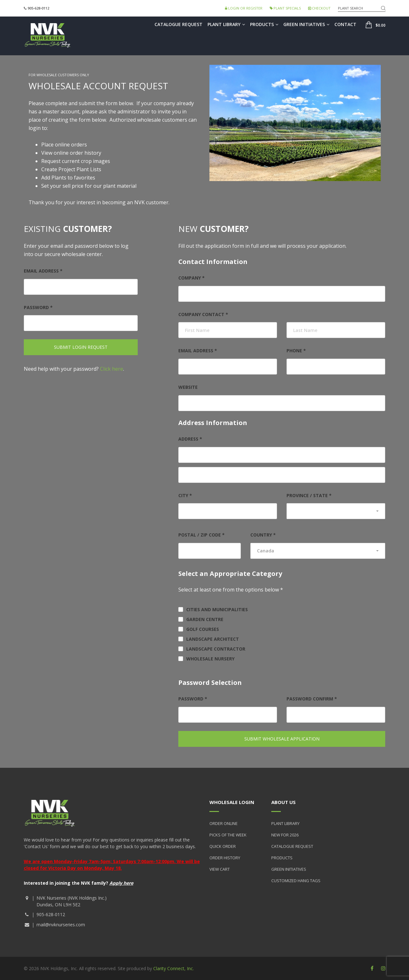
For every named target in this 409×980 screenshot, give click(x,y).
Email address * (43, 271)
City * (185, 495)
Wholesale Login (232, 802)
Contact (345, 24)
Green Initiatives (306, 24)
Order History (225, 858)
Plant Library (226, 24)
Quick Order (223, 846)
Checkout (319, 8)
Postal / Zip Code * (201, 535)
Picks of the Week (228, 835)
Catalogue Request (178, 24)
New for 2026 (285, 835)
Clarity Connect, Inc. (174, 968)
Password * (38, 307)
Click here (112, 369)
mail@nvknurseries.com (61, 925)
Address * (190, 439)
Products (264, 24)
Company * (191, 278)
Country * (263, 535)
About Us (284, 802)
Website (188, 387)
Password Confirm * (312, 699)
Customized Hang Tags (296, 881)
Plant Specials (285, 8)
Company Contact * (203, 314)
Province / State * (309, 495)
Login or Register (244, 8)
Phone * (296, 351)
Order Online (224, 823)
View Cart (220, 869)
